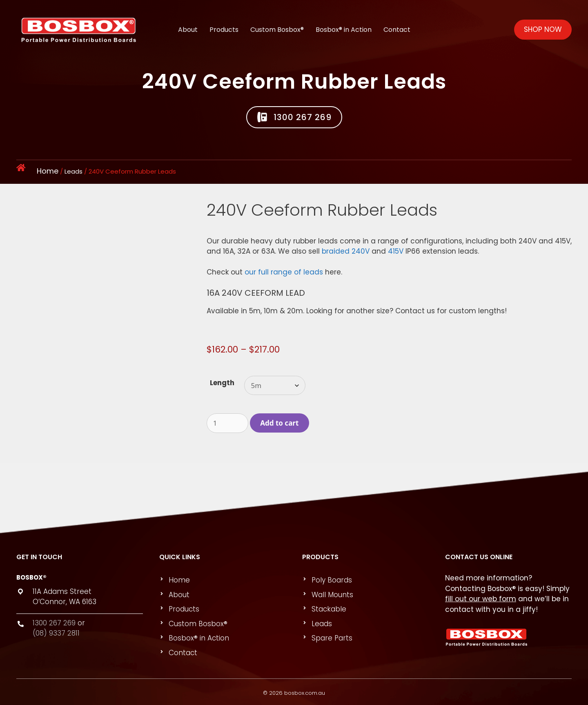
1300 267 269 (54, 623)
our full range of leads (284, 272)
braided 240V (346, 251)
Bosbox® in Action (344, 25)
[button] (294, 117)
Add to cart (279, 423)
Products (224, 25)
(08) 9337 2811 (56, 633)
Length (222, 383)
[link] (226, 580)
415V (396, 251)
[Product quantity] (227, 423)
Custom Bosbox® (277, 25)
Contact (397, 25)
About (188, 25)
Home (48, 171)
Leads (73, 171)
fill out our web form (481, 599)
